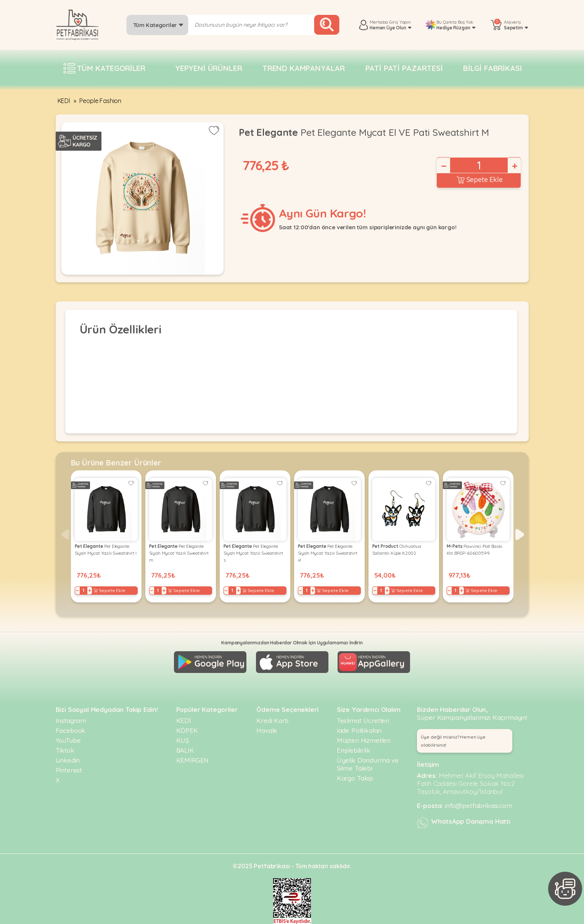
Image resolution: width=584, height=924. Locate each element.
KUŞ (183, 740)
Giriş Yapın (400, 22)
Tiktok (65, 750)
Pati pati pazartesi (404, 68)
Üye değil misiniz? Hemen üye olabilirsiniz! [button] (453, 741)
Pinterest (69, 770)
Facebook (71, 730)
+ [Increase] (514, 166)
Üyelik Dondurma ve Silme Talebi (368, 764)
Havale (267, 730)
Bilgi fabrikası (492, 68)
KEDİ (64, 101)
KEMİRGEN (193, 760)
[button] (520, 534)
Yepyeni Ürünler (209, 68)
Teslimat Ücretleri (363, 720)
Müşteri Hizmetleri (364, 740)
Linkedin (68, 760)
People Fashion (100, 101)
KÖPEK (187, 730)
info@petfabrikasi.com (479, 806)
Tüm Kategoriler (158, 25)
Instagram (71, 720)
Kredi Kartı (272, 720)
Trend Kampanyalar (304, 68)
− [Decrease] (443, 166)
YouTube (68, 740)
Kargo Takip (355, 778)
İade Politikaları (359, 730)
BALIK (185, 750)
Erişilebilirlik (354, 750)
